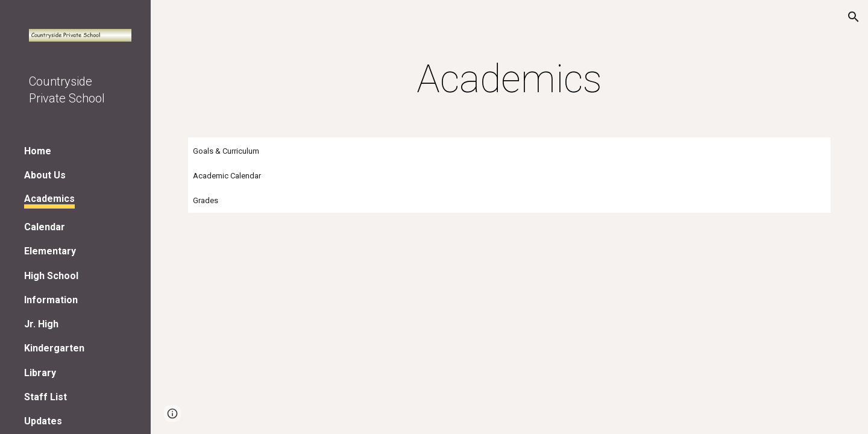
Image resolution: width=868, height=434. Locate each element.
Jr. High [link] (41, 324)
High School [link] (51, 276)
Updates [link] (43, 421)
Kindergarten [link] (54, 348)
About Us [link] (45, 175)
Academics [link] (49, 199)
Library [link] (40, 373)
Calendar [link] (45, 227)
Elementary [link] (50, 251)
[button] (854, 17)
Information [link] (51, 300)
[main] (509, 80)
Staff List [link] (46, 397)
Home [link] (38, 151)
